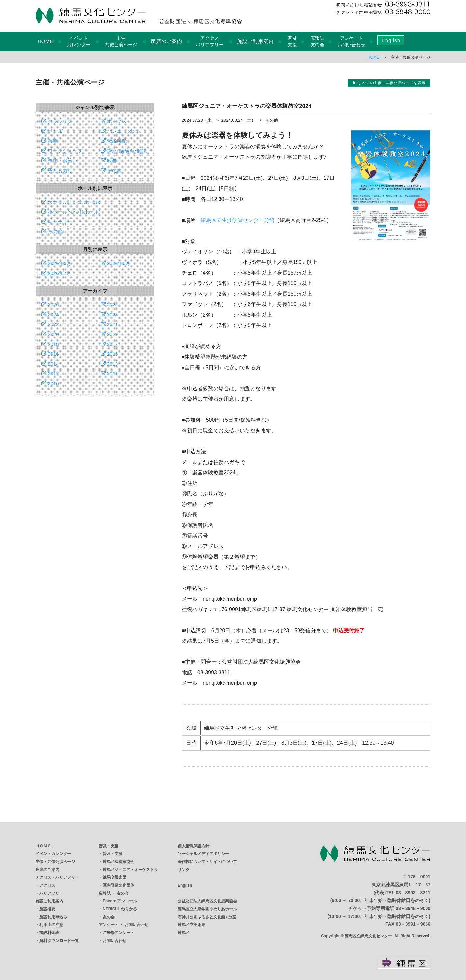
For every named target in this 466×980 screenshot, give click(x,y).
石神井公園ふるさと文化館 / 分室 (207, 917)
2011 (109, 374)
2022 (50, 324)
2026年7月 (56, 273)
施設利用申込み (53, 917)
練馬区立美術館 (192, 925)
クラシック (57, 121)
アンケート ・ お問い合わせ (124, 925)
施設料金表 (49, 933)
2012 (50, 374)
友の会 (109, 917)
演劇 (50, 141)
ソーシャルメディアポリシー (203, 854)
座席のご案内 (167, 41)
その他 (111, 170)
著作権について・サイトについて (207, 862)
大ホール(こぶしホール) (71, 202)
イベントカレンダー (53, 854)
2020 (50, 334)
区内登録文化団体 (118, 885)
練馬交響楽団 (115, 877)
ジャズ (52, 131)
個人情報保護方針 (194, 846)
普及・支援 (109, 846)
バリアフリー (51, 893)
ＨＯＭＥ (43, 846)
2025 (109, 305)
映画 (109, 161)
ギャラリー (57, 222)
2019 (109, 334)
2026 (50, 305)
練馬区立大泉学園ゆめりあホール (207, 909)
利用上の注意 (51, 925)
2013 (109, 364)
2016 (50, 354)
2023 (109, 314)
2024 (50, 314)
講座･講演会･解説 (124, 151)
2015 (109, 354)
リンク (184, 870)
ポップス (114, 121)
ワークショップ (62, 151)
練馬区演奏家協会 (118, 862)
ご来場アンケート (118, 933)
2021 (109, 324)
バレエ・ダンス (121, 131)
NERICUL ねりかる (120, 909)
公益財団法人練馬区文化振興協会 (207, 901)
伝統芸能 (114, 141)
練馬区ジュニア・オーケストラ (130, 870)
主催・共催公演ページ (55, 862)
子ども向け (57, 170)
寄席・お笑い (59, 161)
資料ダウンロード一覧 (59, 941)
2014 (50, 364)
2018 (50, 344)
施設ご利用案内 (255, 41)
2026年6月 (116, 263)
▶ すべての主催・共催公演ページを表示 (389, 83)
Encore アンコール (120, 901)
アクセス (47, 885)
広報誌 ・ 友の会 (114, 893)
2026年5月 (56, 263)
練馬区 (184, 933)
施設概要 (47, 909)
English (391, 40)
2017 (109, 344)
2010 (50, 383)
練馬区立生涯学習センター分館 (238, 220)
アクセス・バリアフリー (57, 877)
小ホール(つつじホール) (71, 212)
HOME (46, 41)
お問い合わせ (115, 941)
